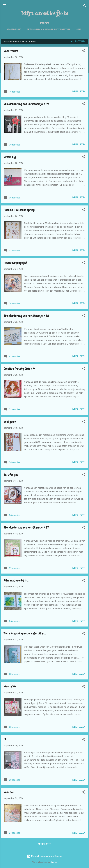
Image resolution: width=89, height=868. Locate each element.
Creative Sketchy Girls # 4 (19, 369)
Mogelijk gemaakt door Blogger (45, 856)
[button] (84, 52)
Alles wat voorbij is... (16, 581)
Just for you (11, 475)
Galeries (54, 862)
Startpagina (20, 30)
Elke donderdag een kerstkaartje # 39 (26, 105)
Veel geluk (10, 422)
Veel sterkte (11, 52)
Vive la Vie (10, 687)
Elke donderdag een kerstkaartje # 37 (26, 528)
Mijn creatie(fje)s (45, 13)
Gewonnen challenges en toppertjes (55, 30)
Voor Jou (9, 793)
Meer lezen (79, 92)
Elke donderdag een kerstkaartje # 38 (26, 316)
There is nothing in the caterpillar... (25, 634)
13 (5, 740)
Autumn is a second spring (19, 211)
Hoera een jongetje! (15, 263)
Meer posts (44, 845)
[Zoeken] (85, 6)
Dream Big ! (11, 158)
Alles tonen (78, 42)
